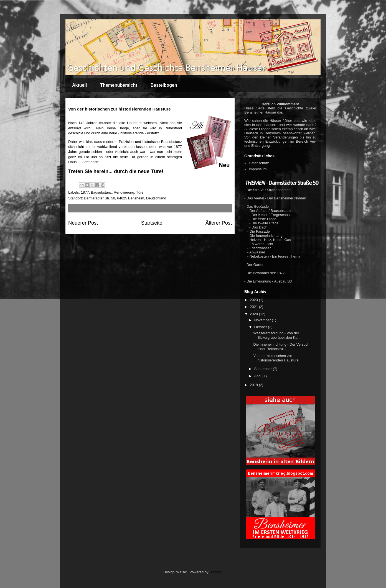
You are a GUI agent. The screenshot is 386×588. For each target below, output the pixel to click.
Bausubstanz (101, 192)
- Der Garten (254, 265)
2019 (254, 385)
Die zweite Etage (265, 223)
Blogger (215, 572)
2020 (254, 314)
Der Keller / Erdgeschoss (271, 215)
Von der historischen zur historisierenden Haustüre (276, 358)
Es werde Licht (261, 244)
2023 (254, 300)
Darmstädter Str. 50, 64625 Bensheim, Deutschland (125, 198)
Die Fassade (260, 231)
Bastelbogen (164, 85)
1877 (85, 192)
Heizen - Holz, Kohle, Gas (270, 240)
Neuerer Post (83, 223)
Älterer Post (219, 223)
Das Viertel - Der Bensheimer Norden (276, 198)
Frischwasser (260, 248)
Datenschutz (259, 163)
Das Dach (259, 227)
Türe (140, 192)
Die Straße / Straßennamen (269, 190)
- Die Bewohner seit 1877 (265, 273)
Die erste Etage (264, 219)
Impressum (258, 169)
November (263, 320)
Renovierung (124, 192)
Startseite (152, 223)
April (258, 376)
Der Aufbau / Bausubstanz (271, 211)
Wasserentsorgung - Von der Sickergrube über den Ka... (277, 335)
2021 (254, 307)
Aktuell (79, 85)
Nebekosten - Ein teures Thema (275, 256)
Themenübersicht (119, 85)
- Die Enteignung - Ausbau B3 (268, 281)
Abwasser (257, 252)
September (264, 369)
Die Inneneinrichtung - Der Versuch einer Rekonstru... (281, 347)
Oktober (261, 327)
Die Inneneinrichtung (266, 236)
